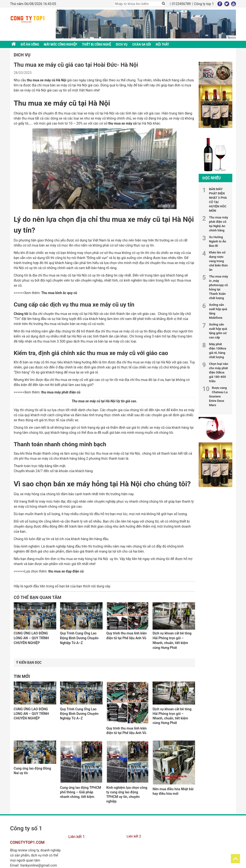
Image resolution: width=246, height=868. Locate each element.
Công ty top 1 (204, 4)
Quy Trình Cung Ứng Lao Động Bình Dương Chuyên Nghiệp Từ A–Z (79, 714)
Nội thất (162, 44)
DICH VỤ (122, 44)
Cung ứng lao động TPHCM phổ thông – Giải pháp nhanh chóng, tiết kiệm (81, 792)
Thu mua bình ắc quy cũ (59, 293)
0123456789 (181, 4)
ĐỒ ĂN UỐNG (30, 44)
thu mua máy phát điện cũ (61, 392)
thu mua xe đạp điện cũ (66, 571)
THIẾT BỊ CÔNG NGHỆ (96, 44)
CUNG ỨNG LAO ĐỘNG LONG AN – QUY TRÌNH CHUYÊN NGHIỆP (31, 714)
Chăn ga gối (141, 44)
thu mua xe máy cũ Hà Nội (47, 80)
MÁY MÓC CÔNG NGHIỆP (60, 44)
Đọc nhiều (211, 178)
